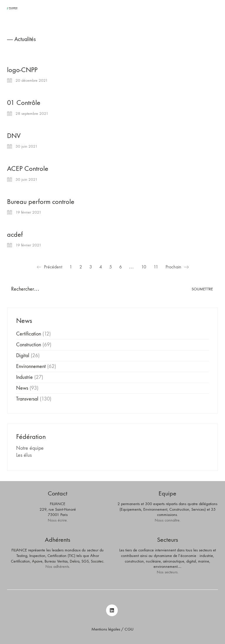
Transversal (27, 399)
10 (144, 267)
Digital (23, 356)
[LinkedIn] (112, 610)
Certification (29, 334)
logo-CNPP (22, 70)
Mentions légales (106, 629)
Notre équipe (30, 448)
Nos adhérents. (58, 567)
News (22, 388)
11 (156, 267)
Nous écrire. (58, 520)
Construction (29, 345)
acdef (15, 234)
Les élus (24, 455)
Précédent (49, 267)
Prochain (177, 267)
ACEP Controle (28, 168)
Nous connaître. (168, 520)
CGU (129, 629)
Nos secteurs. (168, 572)
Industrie (24, 377)
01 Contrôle (24, 103)
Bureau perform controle (41, 202)
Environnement (31, 366)
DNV (14, 136)
